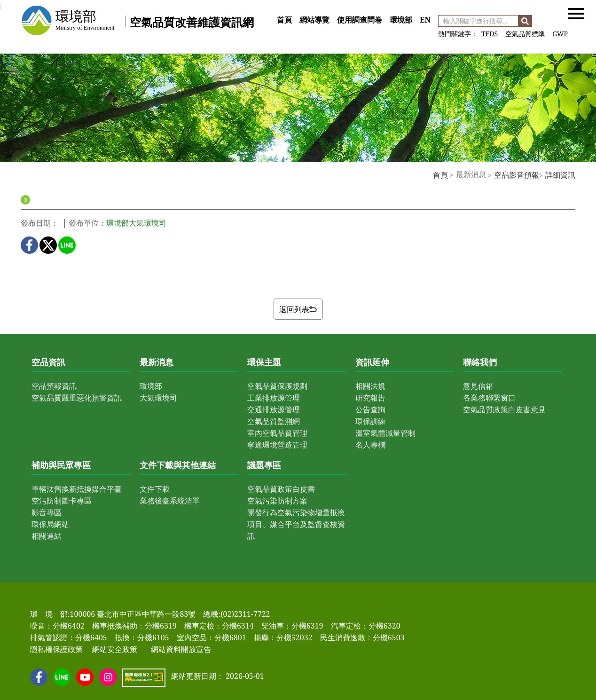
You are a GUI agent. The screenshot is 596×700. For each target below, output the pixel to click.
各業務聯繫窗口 (489, 398)
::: (276, 9)
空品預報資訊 (54, 386)
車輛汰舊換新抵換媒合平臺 (77, 489)
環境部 (401, 20)
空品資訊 (48, 362)
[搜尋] (525, 21)
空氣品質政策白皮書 (281, 489)
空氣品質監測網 (274, 421)
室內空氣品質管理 (277, 433)
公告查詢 (370, 409)
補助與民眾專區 (61, 465)
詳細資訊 (560, 175)
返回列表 (298, 309)
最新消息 (157, 362)
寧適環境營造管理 (277, 445)
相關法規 (370, 386)
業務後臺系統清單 (170, 501)
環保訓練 (370, 421)
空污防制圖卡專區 (62, 501)
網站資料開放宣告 (181, 649)
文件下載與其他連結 (178, 465)
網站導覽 (314, 20)
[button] (576, 13)
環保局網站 (50, 524)
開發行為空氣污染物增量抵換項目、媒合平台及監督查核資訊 (296, 524)
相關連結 (47, 536)
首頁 (284, 20)
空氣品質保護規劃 (277, 386)
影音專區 (47, 512)
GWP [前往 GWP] (560, 34)
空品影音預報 (517, 175)
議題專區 (264, 465)
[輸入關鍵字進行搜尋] (478, 21)
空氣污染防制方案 (277, 501)
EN (425, 20)
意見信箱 (478, 386)
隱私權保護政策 (56, 649)
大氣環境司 (158, 398)
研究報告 (370, 398)
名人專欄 (370, 445)
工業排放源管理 (274, 398)
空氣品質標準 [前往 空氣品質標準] (525, 34)
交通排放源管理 (274, 409)
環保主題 (264, 362)
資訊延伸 (372, 362)
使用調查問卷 (360, 20)
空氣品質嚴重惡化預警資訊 (77, 398)
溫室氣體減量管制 (385, 433)
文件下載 (155, 489)
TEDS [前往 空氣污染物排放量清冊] (490, 34)
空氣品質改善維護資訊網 (192, 22)
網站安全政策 (115, 649)
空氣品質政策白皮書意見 (504, 409)
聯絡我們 (480, 362)
